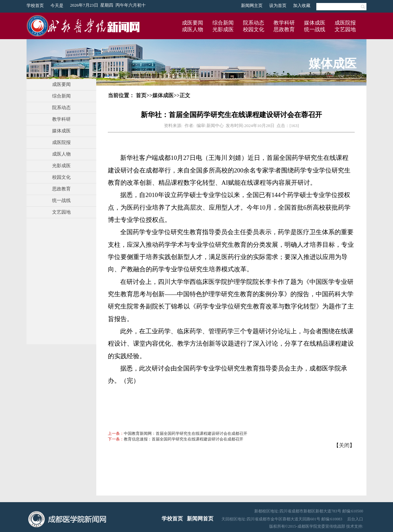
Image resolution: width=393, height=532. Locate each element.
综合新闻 (223, 23)
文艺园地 (345, 29)
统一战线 (315, 29)
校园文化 (254, 29)
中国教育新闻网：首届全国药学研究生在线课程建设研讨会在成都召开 (186, 433)
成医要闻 (193, 23)
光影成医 (223, 29)
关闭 (344, 445)
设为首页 (278, 5)
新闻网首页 (200, 519)
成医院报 (345, 23)
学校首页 (35, 5)
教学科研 (284, 23)
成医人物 (193, 29)
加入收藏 (302, 5)
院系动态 (254, 23)
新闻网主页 (252, 5)
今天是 (57, 5)
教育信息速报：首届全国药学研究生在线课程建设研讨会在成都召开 (184, 439)
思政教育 (284, 29)
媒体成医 (315, 23)
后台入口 (355, 519)
